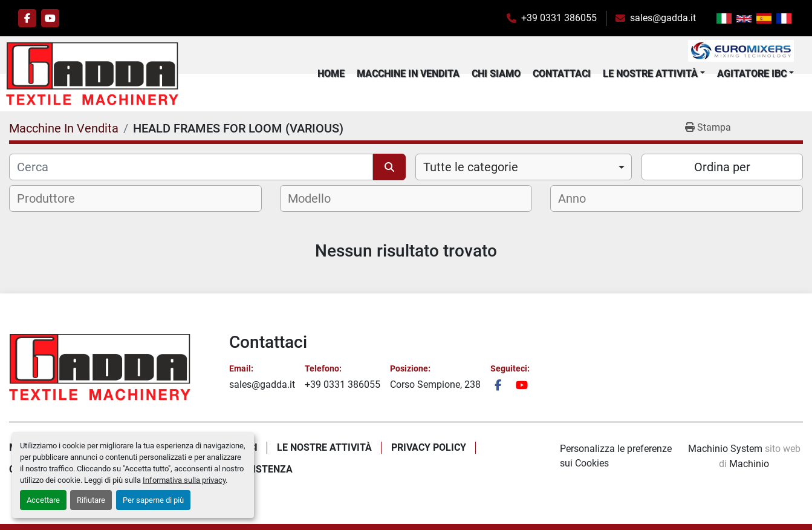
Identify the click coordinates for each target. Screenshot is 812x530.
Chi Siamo (496, 75)
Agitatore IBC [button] (752, 75)
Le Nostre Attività (650, 75)
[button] (654, 75)
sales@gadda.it (663, 18)
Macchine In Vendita (408, 75)
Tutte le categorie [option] (471, 170)
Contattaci (562, 75)
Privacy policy (429, 447)
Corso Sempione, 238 (435, 384)
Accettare (43, 500)
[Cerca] (191, 170)
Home (331, 75)
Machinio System (725, 449)
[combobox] (524, 170)
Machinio (749, 464)
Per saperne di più (153, 500)
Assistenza (263, 469)
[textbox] (54, 201)
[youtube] (50, 18)
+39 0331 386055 (559, 18)
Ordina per (722, 170)
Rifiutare (91, 500)
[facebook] (27, 18)
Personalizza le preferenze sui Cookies (616, 456)
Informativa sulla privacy (184, 480)
